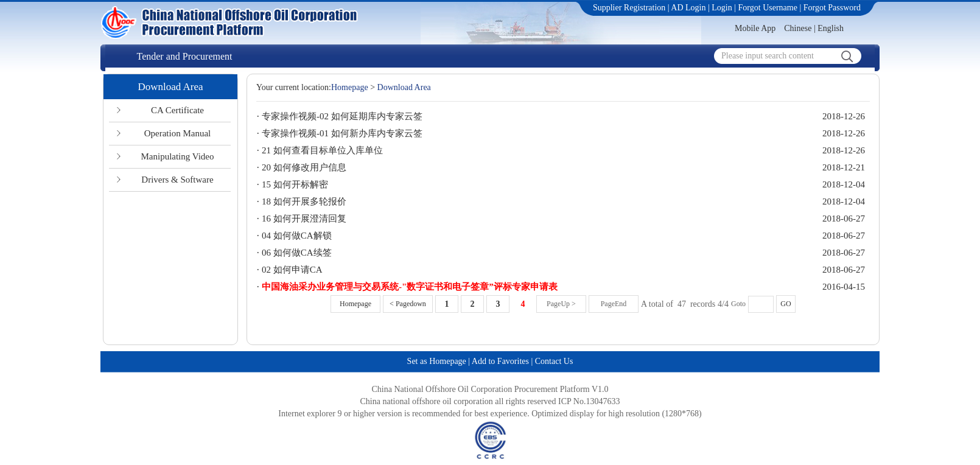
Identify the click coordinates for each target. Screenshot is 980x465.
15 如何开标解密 (295, 184)
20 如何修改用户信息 (304, 167)
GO (786, 304)
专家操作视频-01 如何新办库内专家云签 (342, 133)
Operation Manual (178, 133)
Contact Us (554, 361)
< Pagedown (408, 304)
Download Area (170, 87)
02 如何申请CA (292, 270)
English (831, 28)
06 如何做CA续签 (297, 253)
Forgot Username (768, 8)
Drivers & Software (177, 180)
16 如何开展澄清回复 (304, 219)
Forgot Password (832, 8)
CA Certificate (177, 110)
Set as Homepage (437, 361)
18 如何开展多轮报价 (304, 201)
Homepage (350, 87)
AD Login (688, 8)
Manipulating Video (177, 156)
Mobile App (755, 28)
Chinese (798, 28)
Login (722, 8)
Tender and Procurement (184, 56)
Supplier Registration (629, 8)
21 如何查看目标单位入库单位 (322, 150)
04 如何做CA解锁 (297, 236)
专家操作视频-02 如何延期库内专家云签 (342, 116)
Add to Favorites (500, 361)
